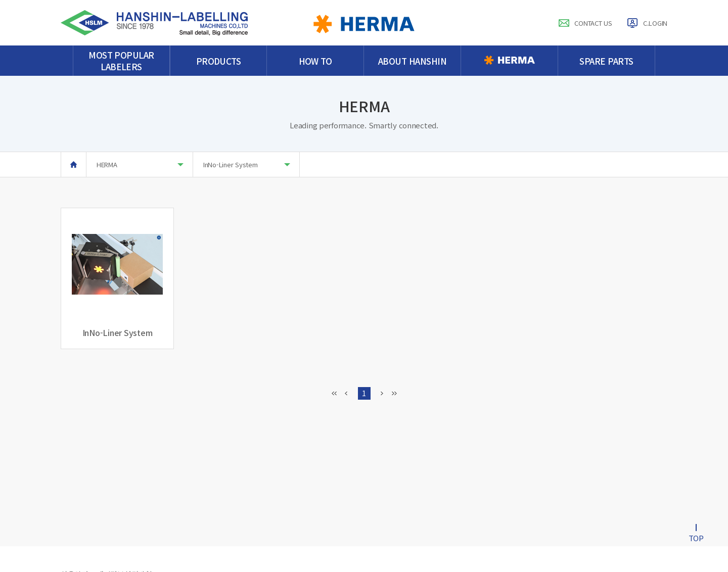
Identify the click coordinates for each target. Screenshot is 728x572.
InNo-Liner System (247, 164)
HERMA (140, 164)
